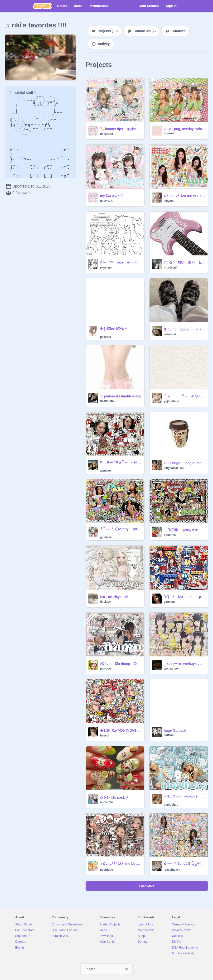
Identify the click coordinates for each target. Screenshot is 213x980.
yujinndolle (171, 401)
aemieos (106, 471)
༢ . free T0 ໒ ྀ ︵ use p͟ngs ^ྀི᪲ (121, 462)
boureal (169, 133)
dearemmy (107, 401)
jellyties (169, 201)
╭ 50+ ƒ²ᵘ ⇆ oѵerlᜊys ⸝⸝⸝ (183, 664)
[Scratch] (42, 6)
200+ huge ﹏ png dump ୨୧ (184, 463)
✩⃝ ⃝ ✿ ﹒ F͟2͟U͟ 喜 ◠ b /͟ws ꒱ (184, 263)
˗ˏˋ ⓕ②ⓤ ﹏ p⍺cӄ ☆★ (181, 530)
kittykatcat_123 (174, 468)
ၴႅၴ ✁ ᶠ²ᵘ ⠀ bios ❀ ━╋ (119, 262)
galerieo (106, 337)
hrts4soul (170, 268)
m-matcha (107, 802)
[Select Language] (106, 969)
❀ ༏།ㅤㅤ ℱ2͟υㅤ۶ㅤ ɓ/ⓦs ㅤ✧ (114, 329)
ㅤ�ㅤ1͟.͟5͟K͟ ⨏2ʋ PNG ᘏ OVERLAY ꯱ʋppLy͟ (121, 731)
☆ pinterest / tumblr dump (121, 396)
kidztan (169, 735)
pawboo (105, 669)
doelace (105, 602)
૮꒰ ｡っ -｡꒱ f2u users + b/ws (184, 196)
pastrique (106, 870)
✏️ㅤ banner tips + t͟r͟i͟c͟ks (118, 129)
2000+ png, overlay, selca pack (184, 129)
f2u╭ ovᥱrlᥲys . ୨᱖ (114, 597)
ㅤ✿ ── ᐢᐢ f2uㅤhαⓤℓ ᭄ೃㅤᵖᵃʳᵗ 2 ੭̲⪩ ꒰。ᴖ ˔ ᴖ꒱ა (184, 863)
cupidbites (171, 805)
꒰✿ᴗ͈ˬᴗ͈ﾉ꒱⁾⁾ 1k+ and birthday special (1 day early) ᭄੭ (121, 863)
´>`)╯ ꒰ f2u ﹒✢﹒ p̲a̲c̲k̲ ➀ (184, 597)
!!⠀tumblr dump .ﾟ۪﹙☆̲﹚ (183, 329)
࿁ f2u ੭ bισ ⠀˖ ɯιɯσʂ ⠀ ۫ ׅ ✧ (184, 796)
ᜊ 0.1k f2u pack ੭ (114, 797)
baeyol (105, 736)
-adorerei (170, 334)
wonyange (171, 669)
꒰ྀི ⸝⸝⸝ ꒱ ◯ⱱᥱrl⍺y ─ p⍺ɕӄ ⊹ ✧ (121, 529)
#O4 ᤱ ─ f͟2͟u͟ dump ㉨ (118, 664)
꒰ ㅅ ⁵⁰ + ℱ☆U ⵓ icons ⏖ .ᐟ (184, 396)
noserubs (106, 134)
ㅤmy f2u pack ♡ (112, 196)
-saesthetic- (172, 870)
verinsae (170, 602)
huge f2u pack (175, 731)
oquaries (170, 535)
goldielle (106, 537)
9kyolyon (106, 268)
